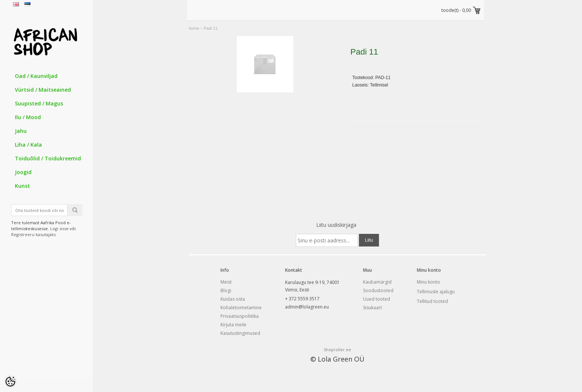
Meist (226, 282)
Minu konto (429, 282)
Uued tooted (377, 299)
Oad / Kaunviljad (36, 76)
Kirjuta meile (233, 325)
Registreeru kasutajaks (33, 234)
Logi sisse (59, 228)
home (194, 28)
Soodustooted (378, 290)
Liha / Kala (28, 145)
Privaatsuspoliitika (240, 316)
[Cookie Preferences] (10, 382)
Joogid (23, 172)
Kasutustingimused (240, 333)
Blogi (226, 290)
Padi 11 (211, 28)
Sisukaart (372, 308)
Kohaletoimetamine (241, 308)
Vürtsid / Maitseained (43, 90)
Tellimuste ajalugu (436, 292)
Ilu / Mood (28, 117)
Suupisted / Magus (39, 103)
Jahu (21, 131)
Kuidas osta (233, 299)
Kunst (22, 186)
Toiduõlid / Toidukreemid (48, 158)
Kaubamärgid (377, 282)
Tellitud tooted (432, 301)
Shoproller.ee (337, 349)
